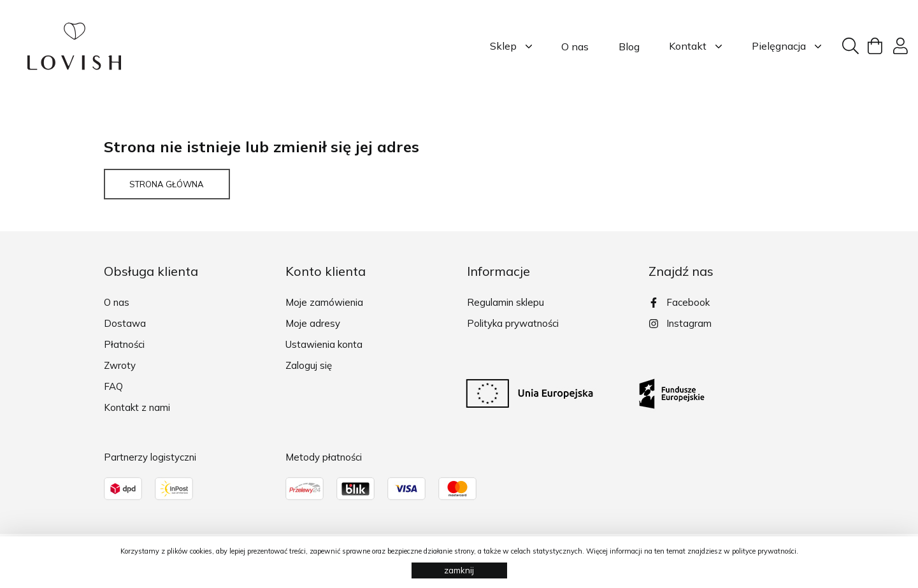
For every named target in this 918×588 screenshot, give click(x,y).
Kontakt (695, 46)
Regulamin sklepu (506, 302)
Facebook (679, 302)
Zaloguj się (309, 365)
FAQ (113, 386)
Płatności (124, 344)
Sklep (511, 46)
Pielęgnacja (786, 46)
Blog (629, 47)
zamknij (459, 570)
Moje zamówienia (324, 302)
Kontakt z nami (137, 407)
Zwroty (120, 365)
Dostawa (125, 323)
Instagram (680, 323)
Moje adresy (313, 323)
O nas (575, 47)
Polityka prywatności (513, 323)
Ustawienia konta (324, 344)
